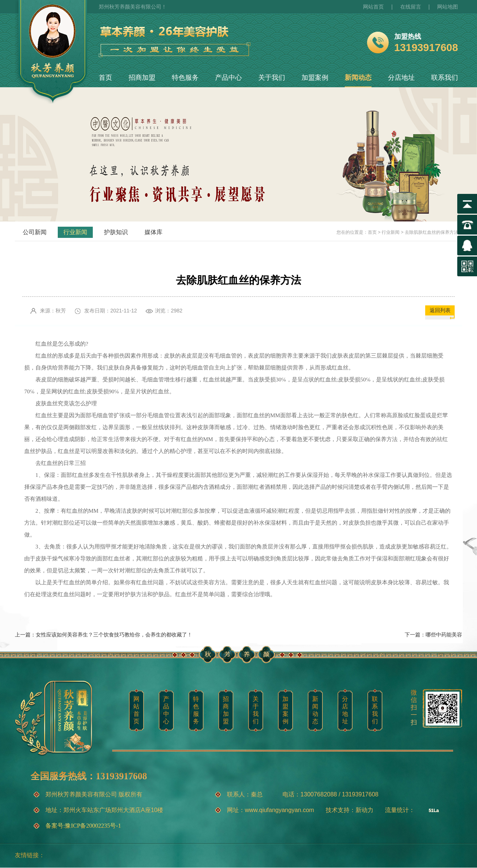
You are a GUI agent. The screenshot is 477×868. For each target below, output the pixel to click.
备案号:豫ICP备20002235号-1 (83, 826)
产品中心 (228, 78)
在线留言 (411, 7)
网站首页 (373, 7)
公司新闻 (35, 232)
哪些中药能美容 (444, 635)
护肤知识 (116, 232)
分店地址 (401, 78)
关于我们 (272, 78)
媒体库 (154, 232)
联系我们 (445, 78)
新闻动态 (358, 78)
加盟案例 (315, 78)
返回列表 (440, 310)
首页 (105, 78)
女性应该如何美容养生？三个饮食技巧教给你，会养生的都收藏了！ (114, 635)
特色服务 (185, 78)
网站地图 (448, 7)
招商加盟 (142, 78)
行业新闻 (75, 232)
